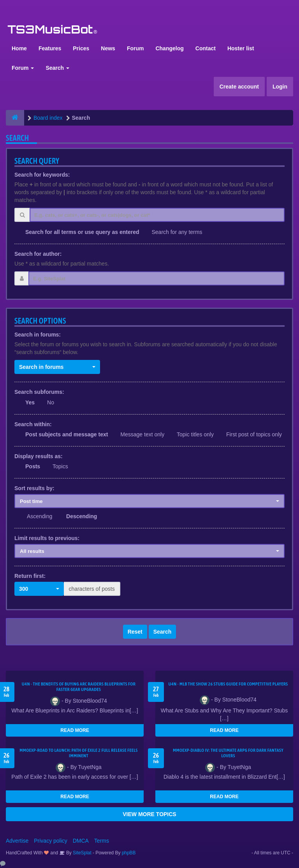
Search (57, 68)
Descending (82, 516)
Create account (239, 87)
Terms (102, 841)
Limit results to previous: (47, 538)
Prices (81, 48)
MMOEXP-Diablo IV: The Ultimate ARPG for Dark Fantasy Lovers (228, 753)
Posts (33, 466)
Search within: (33, 424)
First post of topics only (254, 434)
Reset (135, 632)
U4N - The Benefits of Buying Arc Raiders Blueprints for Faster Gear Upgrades (79, 687)
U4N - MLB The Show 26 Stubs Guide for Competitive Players (228, 684)
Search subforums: (39, 392)
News (108, 48)
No (51, 402)
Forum (135, 48)
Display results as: (39, 456)
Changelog (169, 48)
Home (19, 48)
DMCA (81, 841)
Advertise (17, 841)
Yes (30, 402)
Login (280, 87)
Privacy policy (51, 841)
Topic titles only (195, 434)
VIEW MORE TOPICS (149, 814)
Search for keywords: (42, 175)
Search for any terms (177, 232)
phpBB (129, 853)
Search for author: (38, 254)
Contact (206, 48)
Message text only (142, 434)
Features (50, 48)
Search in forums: (38, 335)
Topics (60, 466)
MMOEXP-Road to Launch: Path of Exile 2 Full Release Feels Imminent (79, 753)
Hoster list (241, 48)
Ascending (40, 516)
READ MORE (75, 730)
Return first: (30, 576)
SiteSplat (82, 853)
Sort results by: (34, 488)
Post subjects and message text (67, 434)
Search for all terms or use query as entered (82, 232)
